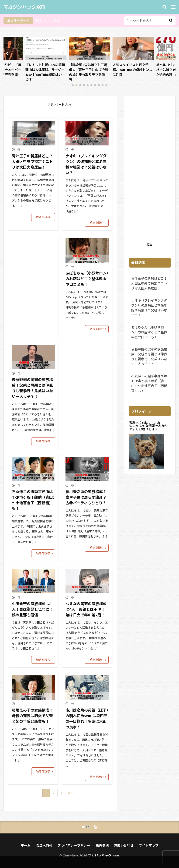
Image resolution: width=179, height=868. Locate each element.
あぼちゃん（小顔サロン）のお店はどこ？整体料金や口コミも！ (87, 279)
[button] (8, 53)
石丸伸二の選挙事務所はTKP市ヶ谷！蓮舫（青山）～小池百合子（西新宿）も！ (33, 500)
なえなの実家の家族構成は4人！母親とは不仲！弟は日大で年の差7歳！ (86, 609)
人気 (47, 20)
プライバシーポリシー (74, 845)
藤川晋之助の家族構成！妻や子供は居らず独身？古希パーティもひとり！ (86, 497)
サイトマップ (149, 845)
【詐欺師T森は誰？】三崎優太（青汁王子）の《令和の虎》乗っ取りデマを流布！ (132, 72)
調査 (56, 20)
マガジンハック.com (24, 7)
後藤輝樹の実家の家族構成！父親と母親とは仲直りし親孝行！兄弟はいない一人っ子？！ (32, 388)
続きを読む (43, 217)
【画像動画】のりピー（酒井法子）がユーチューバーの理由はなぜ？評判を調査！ (45, 72)
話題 (38, 20)
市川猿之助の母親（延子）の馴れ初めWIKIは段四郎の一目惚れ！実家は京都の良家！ (87, 718)
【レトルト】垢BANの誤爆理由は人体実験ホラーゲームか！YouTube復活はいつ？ (89, 72)
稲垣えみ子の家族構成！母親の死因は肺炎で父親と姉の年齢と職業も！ (32, 716)
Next (70, 793)
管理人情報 (44, 845)
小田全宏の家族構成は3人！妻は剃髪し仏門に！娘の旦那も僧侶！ (32, 609)
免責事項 (102, 845)
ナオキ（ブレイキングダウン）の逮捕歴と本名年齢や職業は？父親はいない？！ (86, 164)
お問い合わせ (124, 845)
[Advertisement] (150, 171)
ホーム (26, 845)
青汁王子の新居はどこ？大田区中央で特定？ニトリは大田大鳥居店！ (32, 161)
